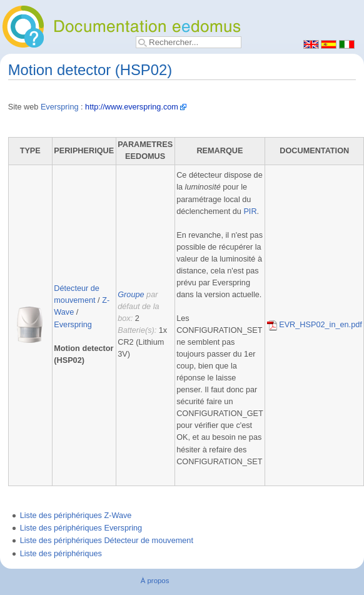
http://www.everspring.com (132, 107)
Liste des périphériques (61, 554)
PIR (250, 211)
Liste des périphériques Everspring (81, 528)
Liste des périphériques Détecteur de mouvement (107, 541)
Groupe (131, 295)
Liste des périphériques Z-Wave (76, 516)
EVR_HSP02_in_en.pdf (315, 325)
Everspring (60, 107)
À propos (155, 581)
